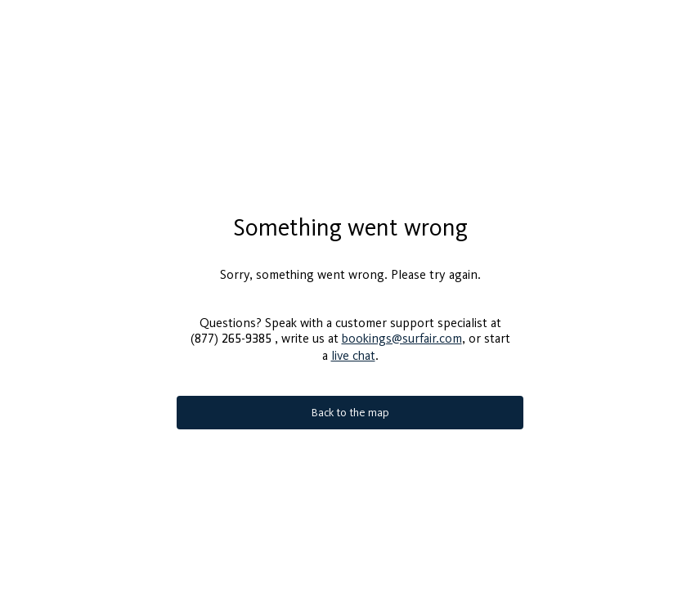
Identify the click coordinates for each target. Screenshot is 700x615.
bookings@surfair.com (402, 332)
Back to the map (350, 406)
